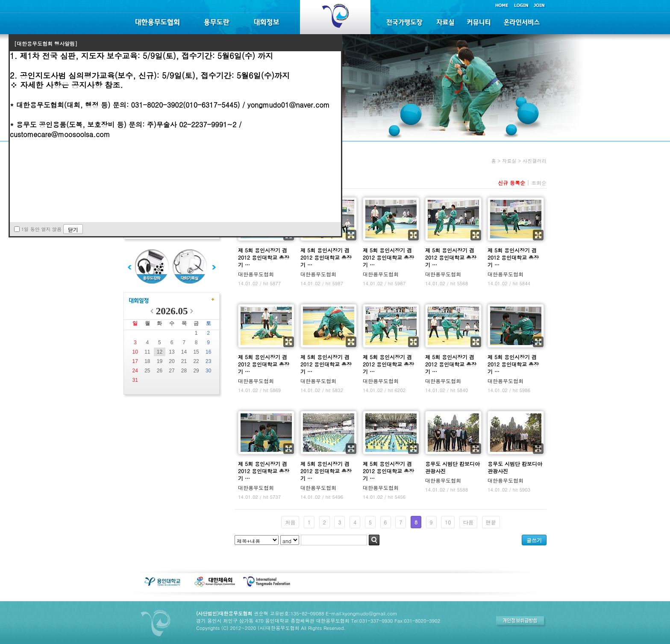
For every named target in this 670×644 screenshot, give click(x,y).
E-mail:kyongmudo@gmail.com (361, 613)
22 (196, 361)
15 (196, 352)
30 (208, 371)
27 (172, 371)
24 (135, 371)
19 (160, 361)
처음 (290, 522)
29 (196, 371)
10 (135, 352)
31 (135, 380)
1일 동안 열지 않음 (41, 229)
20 (172, 361)
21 (184, 361)
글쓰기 (534, 540)
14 (184, 352)
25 (147, 371)
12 (160, 352)
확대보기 (351, 235)
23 (208, 361)
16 (208, 352)
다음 (468, 522)
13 (172, 352)
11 (147, 352)
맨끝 (491, 522)
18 (147, 361)
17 (135, 361)
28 (184, 371)
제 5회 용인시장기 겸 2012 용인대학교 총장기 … (264, 257)
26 (160, 371)
